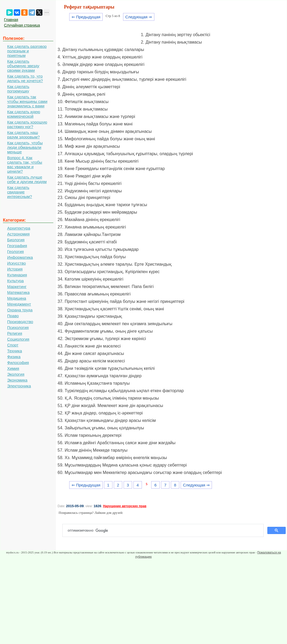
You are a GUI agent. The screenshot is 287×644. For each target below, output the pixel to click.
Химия (13, 368)
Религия (15, 333)
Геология (16, 251)
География (17, 246)
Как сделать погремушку (18, 89)
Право (13, 316)
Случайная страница (22, 25)
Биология (16, 240)
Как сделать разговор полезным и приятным (27, 51)
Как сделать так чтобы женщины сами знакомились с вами (27, 101)
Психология (18, 327)
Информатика (20, 257)
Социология (18, 339)
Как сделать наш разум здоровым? (23, 135)
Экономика (17, 380)
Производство (20, 322)
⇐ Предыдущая (86, 17)
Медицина (17, 298)
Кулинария (17, 275)
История (15, 269)
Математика (18, 292)
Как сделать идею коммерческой (24, 114)
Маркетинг (17, 287)
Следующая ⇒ (139, 17)
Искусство (16, 263)
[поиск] (165, 531)
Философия (18, 363)
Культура (15, 281)
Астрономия (18, 234)
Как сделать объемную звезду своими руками (23, 66)
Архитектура (19, 228)
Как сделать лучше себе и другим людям (27, 179)
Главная (11, 20)
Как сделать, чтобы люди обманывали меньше (25, 147)
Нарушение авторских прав (125, 506)
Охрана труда (20, 310)
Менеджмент (19, 304)
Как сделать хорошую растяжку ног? (27, 124)
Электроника (19, 386)
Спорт (13, 345)
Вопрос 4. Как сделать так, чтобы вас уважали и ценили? (25, 164)
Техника (15, 351)
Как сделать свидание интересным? (20, 192)
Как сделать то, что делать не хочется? (25, 78)
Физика (14, 357)
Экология (16, 374)
